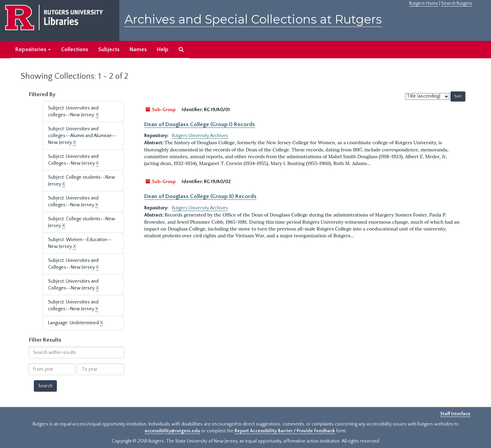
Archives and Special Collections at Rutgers (253, 19)
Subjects (109, 49)
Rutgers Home (424, 3)
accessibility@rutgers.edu (172, 431)
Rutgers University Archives (200, 136)
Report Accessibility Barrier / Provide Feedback (285, 431)
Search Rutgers (457, 3)
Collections (75, 49)
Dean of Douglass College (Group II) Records (200, 196)
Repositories (33, 49)
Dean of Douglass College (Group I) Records (200, 124)
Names (138, 49)
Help (163, 49)
